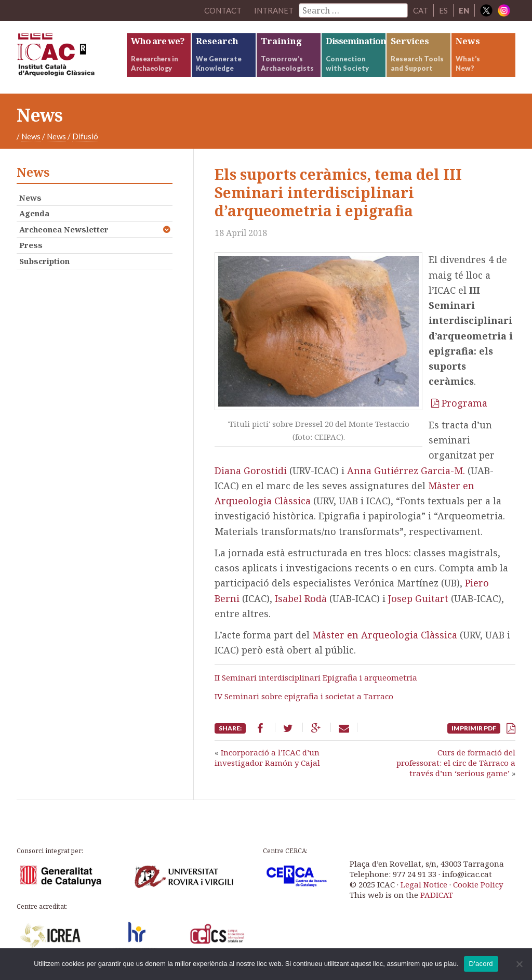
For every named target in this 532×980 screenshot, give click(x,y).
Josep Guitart (418, 598)
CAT (421, 10)
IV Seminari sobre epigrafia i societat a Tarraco (304, 696)
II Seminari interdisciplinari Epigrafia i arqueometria (316, 677)
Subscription (44, 261)
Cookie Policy (478, 884)
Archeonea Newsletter (64, 229)
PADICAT (437, 895)
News (31, 136)
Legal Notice (424, 884)
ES (443, 10)
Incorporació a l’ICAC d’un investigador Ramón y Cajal (267, 757)
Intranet (274, 10)
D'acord (481, 964)
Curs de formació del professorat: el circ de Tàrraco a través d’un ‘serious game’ (456, 763)
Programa (464, 403)
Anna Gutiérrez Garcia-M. (406, 471)
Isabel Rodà (301, 598)
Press (31, 245)
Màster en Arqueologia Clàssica (385, 635)
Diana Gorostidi (251, 471)
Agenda (34, 213)
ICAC (71, 57)
